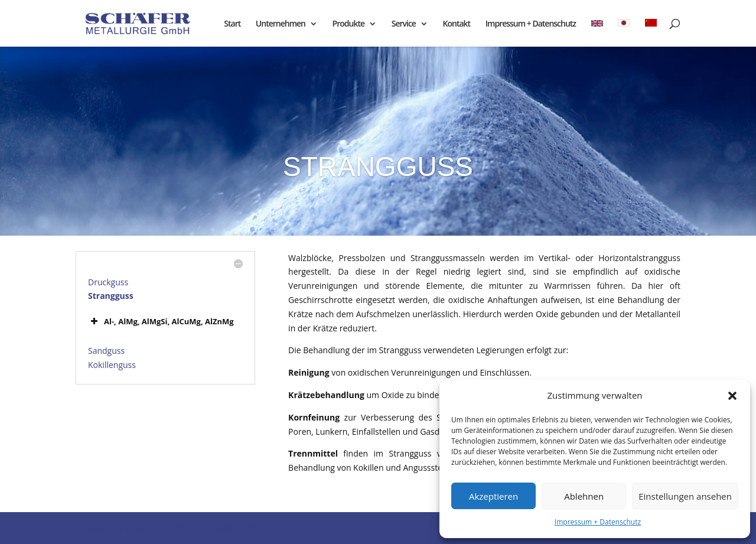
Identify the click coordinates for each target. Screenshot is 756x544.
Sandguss (106, 351)
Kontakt (457, 24)
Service (404, 24)
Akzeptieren (493, 496)
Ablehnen (584, 496)
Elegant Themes (158, 528)
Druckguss (108, 282)
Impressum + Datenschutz (598, 522)
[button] (732, 396)
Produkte (348, 24)
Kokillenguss (112, 365)
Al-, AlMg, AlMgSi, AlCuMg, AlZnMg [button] (161, 321)
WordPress (268, 528)
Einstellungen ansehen (685, 496)
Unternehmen (281, 24)
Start (232, 24)
